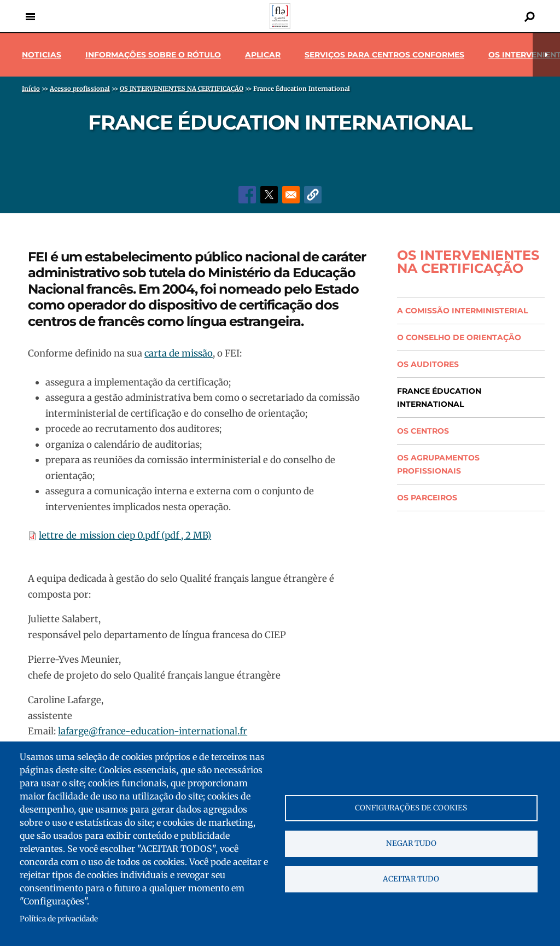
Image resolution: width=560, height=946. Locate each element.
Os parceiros (427, 498)
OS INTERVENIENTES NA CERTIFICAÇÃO (468, 262)
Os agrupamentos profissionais (438, 464)
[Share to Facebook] (247, 195)
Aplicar (263, 55)
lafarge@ (78, 731)
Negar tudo (411, 843)
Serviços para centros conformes (384, 55)
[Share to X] (269, 195)
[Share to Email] (291, 195)
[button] (313, 195)
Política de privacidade (59, 919)
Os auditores (428, 364)
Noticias (42, 55)
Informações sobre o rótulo (153, 55)
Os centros (423, 431)
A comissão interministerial (462, 311)
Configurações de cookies (411, 808)
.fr (242, 731)
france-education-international (168, 731)
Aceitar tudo (411, 879)
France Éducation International (439, 398)
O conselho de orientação (459, 337)
